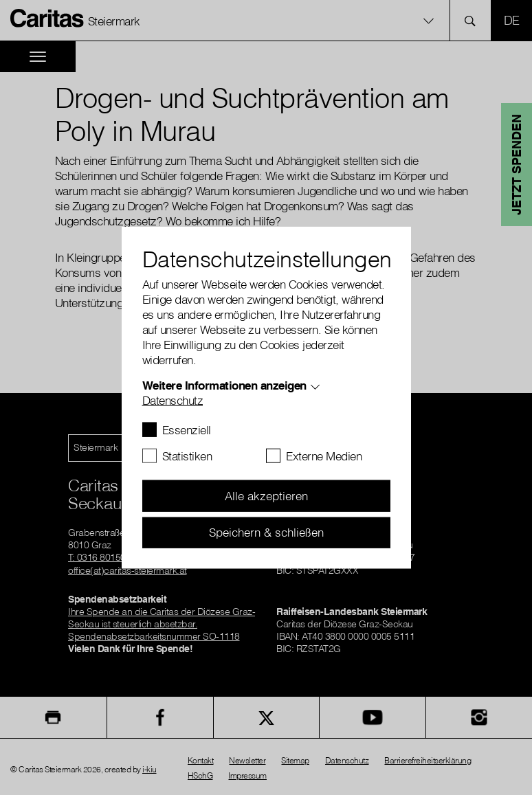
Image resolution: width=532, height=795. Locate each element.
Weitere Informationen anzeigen (224, 385)
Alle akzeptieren (266, 496)
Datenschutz (173, 400)
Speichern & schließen (266, 532)
